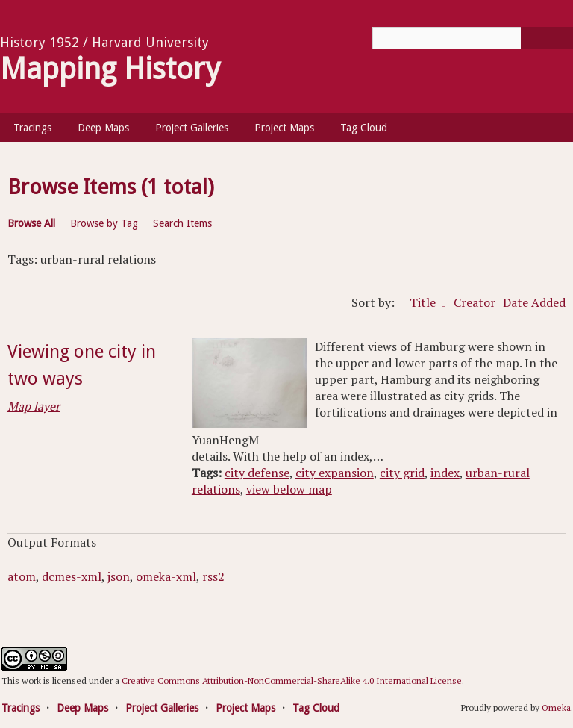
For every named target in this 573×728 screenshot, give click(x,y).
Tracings (32, 128)
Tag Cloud (364, 128)
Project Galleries (192, 128)
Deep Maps (103, 128)
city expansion (335, 473)
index (445, 473)
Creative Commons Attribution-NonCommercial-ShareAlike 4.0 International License (292, 681)
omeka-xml (166, 576)
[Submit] (547, 38)
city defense (257, 473)
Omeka (556, 707)
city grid (402, 473)
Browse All (31, 223)
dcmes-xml (72, 576)
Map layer (34, 406)
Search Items (182, 223)
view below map (289, 489)
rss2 (213, 576)
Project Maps (284, 128)
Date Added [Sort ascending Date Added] (534, 302)
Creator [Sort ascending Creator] (475, 302)
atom (22, 576)
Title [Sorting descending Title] (424, 302)
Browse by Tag (104, 223)
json (119, 576)
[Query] (473, 38)
